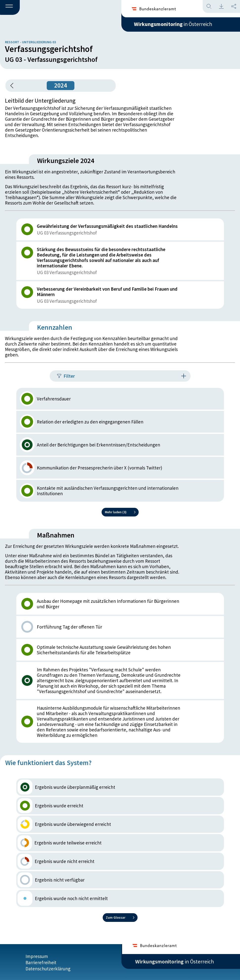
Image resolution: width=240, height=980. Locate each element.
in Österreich (175, 24)
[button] (10, 8)
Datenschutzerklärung (48, 968)
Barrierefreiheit (41, 962)
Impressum (37, 956)
